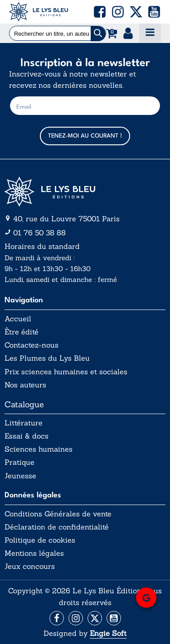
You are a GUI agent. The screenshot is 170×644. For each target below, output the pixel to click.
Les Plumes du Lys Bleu (47, 358)
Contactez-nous (32, 345)
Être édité (22, 332)
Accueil (18, 319)
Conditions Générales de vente (58, 514)
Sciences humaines (39, 449)
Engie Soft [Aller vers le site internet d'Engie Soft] (108, 633)
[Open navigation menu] (150, 33)
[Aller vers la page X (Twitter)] (95, 618)
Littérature (24, 423)
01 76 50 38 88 (39, 233)
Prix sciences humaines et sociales (66, 372)
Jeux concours (30, 566)
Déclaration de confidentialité (57, 527)
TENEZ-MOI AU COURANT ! (85, 136)
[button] (100, 12)
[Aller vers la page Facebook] (57, 618)
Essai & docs (27, 436)
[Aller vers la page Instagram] (76, 618)
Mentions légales (34, 553)
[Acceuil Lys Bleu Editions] (39, 12)
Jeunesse (20, 476)
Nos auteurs (25, 385)
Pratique (19, 462)
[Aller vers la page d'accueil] (85, 192)
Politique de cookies (40, 540)
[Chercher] (98, 34)
